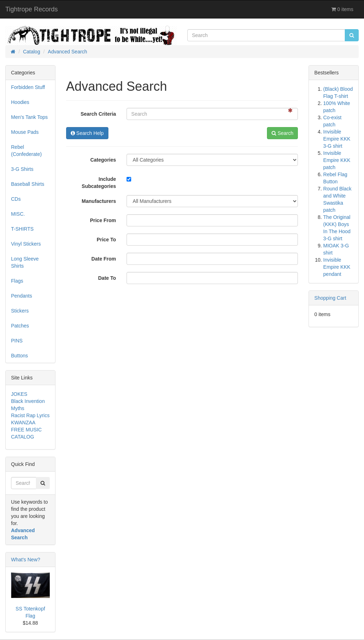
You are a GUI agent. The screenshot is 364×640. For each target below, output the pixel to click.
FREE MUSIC (26, 430)
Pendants (22, 296)
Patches (20, 326)
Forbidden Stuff (28, 87)
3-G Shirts (22, 169)
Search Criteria (98, 114)
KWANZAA (23, 423)
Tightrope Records (31, 9)
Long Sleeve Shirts (25, 262)
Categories (103, 160)
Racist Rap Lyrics (30, 415)
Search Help (87, 133)
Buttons (19, 356)
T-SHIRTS (22, 229)
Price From (103, 220)
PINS (17, 341)
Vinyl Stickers (26, 244)
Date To (107, 278)
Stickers (20, 311)
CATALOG (23, 437)
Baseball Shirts (28, 184)
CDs (16, 199)
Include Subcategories (99, 183)
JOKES (19, 394)
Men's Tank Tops (29, 117)
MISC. (18, 214)
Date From (104, 259)
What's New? (26, 560)
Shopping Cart (330, 298)
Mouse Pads (25, 132)
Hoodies (20, 102)
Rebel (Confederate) (26, 151)
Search (282, 133)
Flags (17, 281)
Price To (106, 240)
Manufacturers (99, 201)
